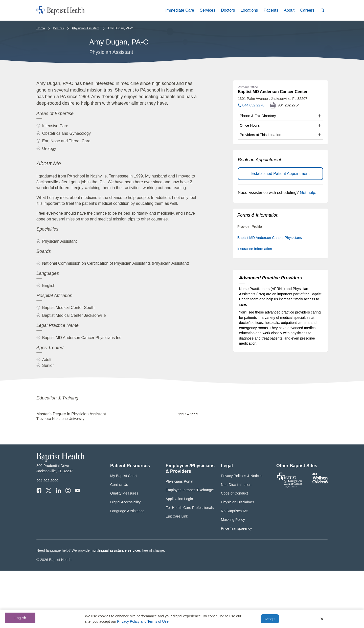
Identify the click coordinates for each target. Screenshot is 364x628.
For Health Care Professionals (190, 565)
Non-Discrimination (236, 542)
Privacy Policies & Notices (242, 533)
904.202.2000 (47, 538)
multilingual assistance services (116, 608)
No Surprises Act (234, 568)
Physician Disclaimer (237, 559)
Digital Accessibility (125, 559)
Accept (270, 619)
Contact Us (119, 542)
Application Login (179, 556)
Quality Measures (124, 551)
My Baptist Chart (123, 533)
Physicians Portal (179, 539)
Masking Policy (233, 577)
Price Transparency (236, 586)
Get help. (308, 250)
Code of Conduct (234, 551)
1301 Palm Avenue (273, 156)
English (20, 618)
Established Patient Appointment (280, 231)
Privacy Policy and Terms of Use (143, 621)
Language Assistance (127, 568)
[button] (180, 10)
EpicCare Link (177, 574)
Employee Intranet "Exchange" (190, 547)
